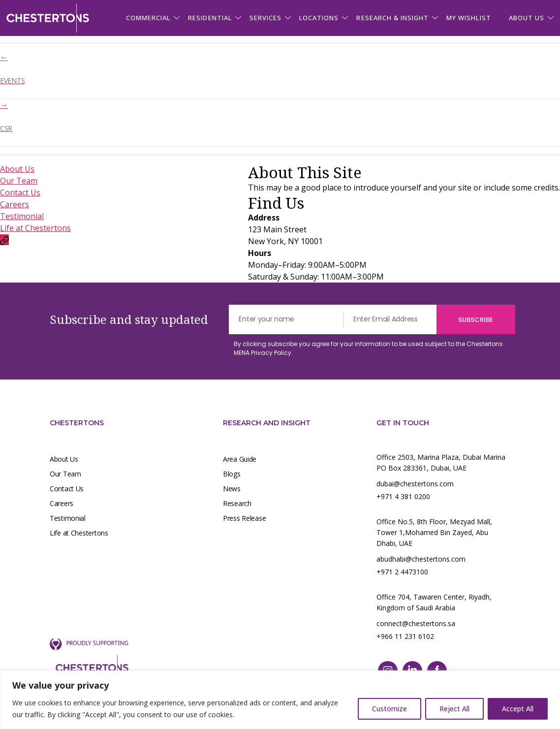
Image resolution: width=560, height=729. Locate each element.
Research (237, 503)
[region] (280, 700)
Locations (319, 18)
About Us (17, 169)
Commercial (148, 18)
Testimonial (22, 216)
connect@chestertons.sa (416, 623)
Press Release (244, 518)
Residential (210, 18)
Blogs (232, 474)
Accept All (518, 709)
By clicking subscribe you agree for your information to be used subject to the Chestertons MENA (368, 348)
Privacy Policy (271, 353)
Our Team (19, 181)
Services (265, 18)
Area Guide (240, 459)
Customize (389, 709)
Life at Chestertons (35, 228)
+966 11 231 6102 (405, 636)
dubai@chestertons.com (415, 484)
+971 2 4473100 (402, 572)
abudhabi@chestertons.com (421, 559)
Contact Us (20, 192)
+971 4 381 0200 (403, 496)
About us (527, 18)
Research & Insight (392, 18)
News (232, 489)
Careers (15, 204)
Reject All (454, 709)
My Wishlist (468, 18)
